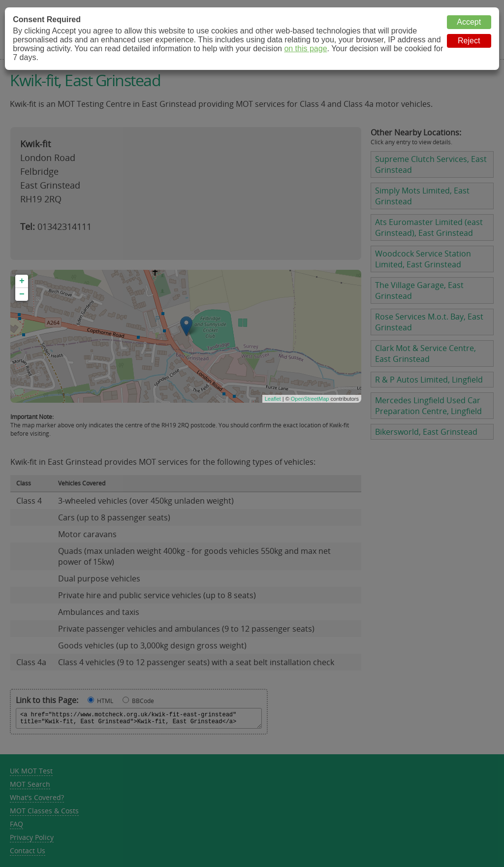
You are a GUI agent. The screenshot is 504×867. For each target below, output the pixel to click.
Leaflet (273, 399)
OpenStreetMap (310, 399)
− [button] (22, 294)
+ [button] (22, 281)
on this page (305, 48)
